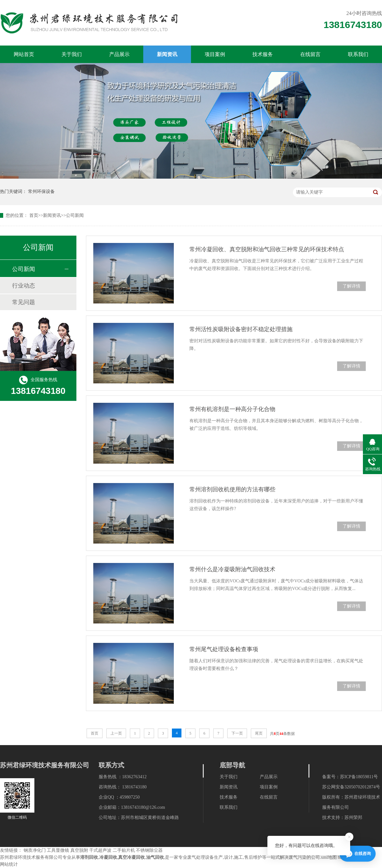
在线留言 (310, 54)
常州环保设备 (41, 192)
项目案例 (215, 54)
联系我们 (358, 54)
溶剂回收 (89, 857)
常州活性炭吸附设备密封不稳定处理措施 (241, 329)
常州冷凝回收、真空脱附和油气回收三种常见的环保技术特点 (267, 249)
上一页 (116, 733)
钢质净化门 (35, 850)
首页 (34, 215)
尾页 (259, 733)
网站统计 (9, 864)
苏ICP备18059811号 (359, 777)
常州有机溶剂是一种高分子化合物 (232, 409)
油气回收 (155, 857)
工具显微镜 (58, 850)
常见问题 (24, 302)
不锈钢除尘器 (149, 850)
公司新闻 (75, 215)
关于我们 (72, 54)
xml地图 (329, 857)
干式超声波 (100, 850)
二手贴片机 (124, 850)
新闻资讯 (167, 54)
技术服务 (263, 54)
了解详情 (351, 286)
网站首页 (24, 54)
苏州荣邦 (353, 818)
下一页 (237, 733)
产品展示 (119, 54)
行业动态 (24, 286)
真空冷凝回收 (131, 857)
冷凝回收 (108, 857)
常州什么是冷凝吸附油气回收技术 (232, 569)
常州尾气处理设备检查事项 (224, 649)
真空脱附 (79, 850)
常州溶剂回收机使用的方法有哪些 (232, 489)
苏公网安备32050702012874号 (351, 787)
